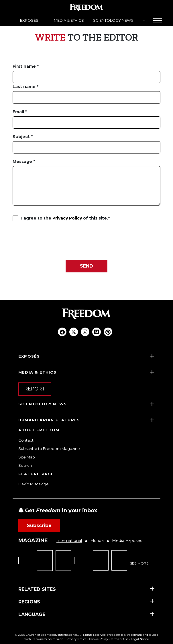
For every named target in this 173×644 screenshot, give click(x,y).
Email (19, 112)
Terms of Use (119, 639)
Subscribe (39, 526)
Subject (22, 137)
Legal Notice (140, 639)
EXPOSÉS (29, 20)
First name (25, 66)
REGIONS (29, 602)
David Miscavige (34, 484)
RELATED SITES (37, 589)
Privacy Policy (67, 218)
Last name (25, 87)
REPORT (35, 389)
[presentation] (56, 240)
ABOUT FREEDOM (39, 430)
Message (23, 162)
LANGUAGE (32, 614)
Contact (26, 440)
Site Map (27, 457)
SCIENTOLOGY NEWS (113, 20)
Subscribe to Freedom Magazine (49, 448)
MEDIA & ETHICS (69, 20)
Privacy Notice (76, 639)
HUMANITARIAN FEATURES (49, 420)
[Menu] (158, 21)
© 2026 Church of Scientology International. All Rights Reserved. (61, 635)
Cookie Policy (99, 639)
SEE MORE (139, 563)
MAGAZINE (33, 541)
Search (25, 465)
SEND (86, 266)
